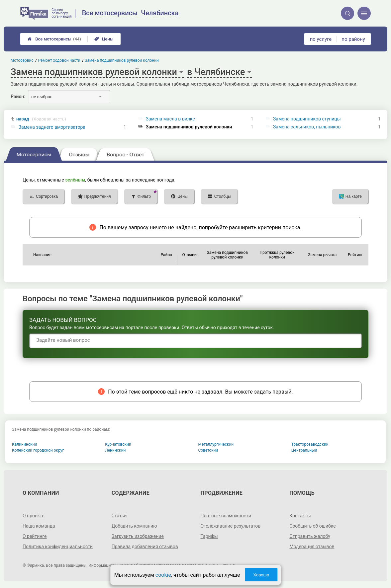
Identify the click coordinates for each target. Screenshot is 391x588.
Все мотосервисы (54, 39)
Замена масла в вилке (170, 119)
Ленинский (115, 450)
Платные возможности (226, 516)
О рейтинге (35, 536)
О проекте (34, 516)
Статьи (119, 516)
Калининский (25, 444)
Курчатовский (118, 444)
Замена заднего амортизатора (52, 127)
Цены (104, 39)
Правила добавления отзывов (145, 547)
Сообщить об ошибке (312, 526)
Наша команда (39, 526)
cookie (163, 575)
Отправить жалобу (310, 536)
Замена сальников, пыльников (307, 127)
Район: (18, 97)
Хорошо (261, 575)
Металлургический (216, 444)
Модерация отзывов (312, 547)
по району (353, 39)
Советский (208, 450)
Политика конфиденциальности (58, 547)
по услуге (321, 39)
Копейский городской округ (38, 450)
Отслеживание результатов (231, 526)
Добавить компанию (134, 526)
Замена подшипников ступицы (307, 119)
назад (41, 119)
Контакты (300, 516)
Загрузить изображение (138, 536)
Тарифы (209, 536)
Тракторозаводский (310, 444)
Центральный (304, 450)
